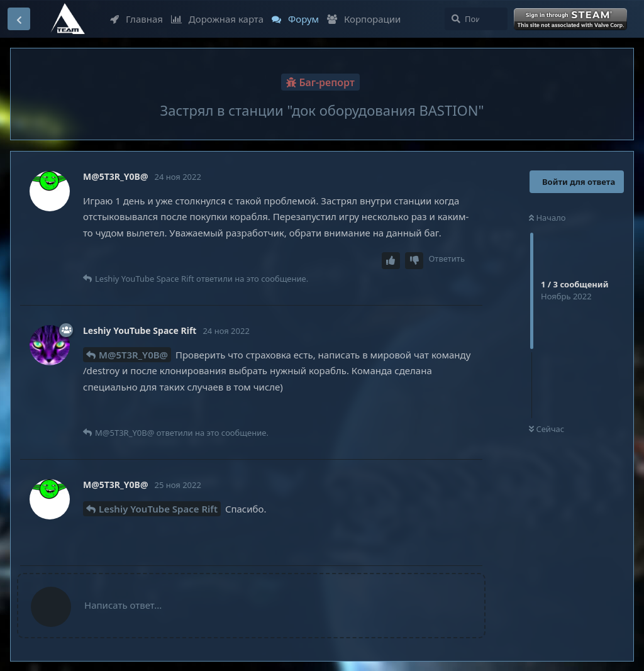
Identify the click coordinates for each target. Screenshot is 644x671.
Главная (136, 19)
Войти (572, 19)
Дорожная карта (217, 19)
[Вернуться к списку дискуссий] (19, 19)
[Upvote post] (391, 261)
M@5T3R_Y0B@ (133, 355)
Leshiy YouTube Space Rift (158, 509)
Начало (547, 218)
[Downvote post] (414, 261)
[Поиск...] (476, 19)
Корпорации (364, 19)
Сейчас (547, 429)
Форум (295, 19)
